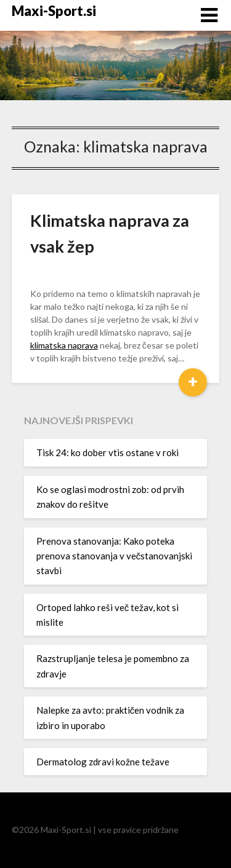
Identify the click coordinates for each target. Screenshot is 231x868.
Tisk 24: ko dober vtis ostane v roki (107, 452)
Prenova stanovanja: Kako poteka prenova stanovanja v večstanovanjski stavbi (115, 556)
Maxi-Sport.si (54, 11)
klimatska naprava (64, 345)
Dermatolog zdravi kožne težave (103, 762)
